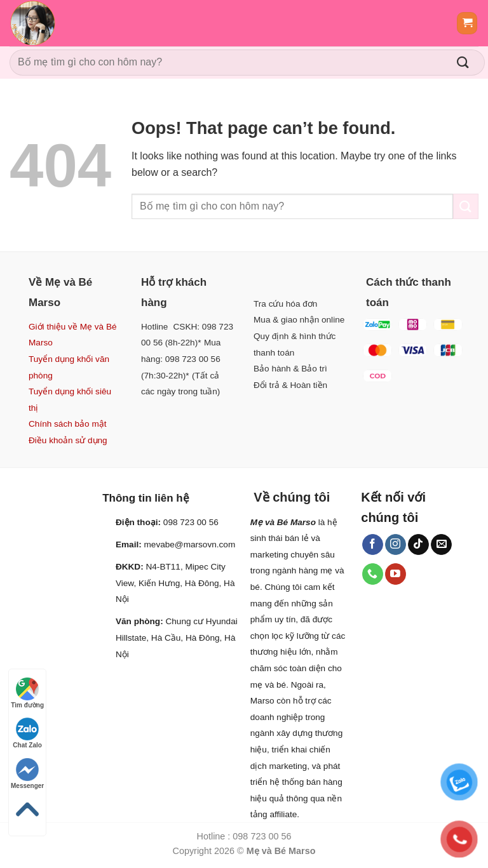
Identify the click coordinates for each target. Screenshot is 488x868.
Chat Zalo (27, 733)
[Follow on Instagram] (396, 545)
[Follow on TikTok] (418, 545)
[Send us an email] (441, 545)
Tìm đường (27, 693)
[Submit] (463, 63)
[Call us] (373, 574)
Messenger (27, 774)
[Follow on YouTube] (396, 574)
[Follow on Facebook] (373, 545)
